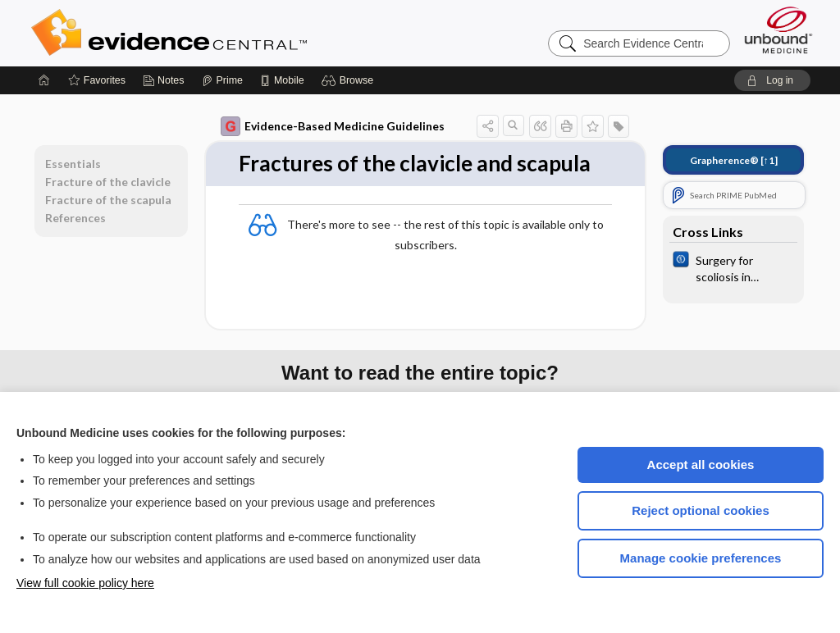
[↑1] (734, 160)
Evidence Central (235, 33)
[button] (350, 80)
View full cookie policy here (85, 583)
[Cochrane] (733, 267)
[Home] (44, 80)
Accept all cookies (701, 465)
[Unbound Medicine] (778, 30)
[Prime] (222, 80)
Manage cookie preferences (701, 558)
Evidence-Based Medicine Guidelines (333, 126)
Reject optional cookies (701, 510)
